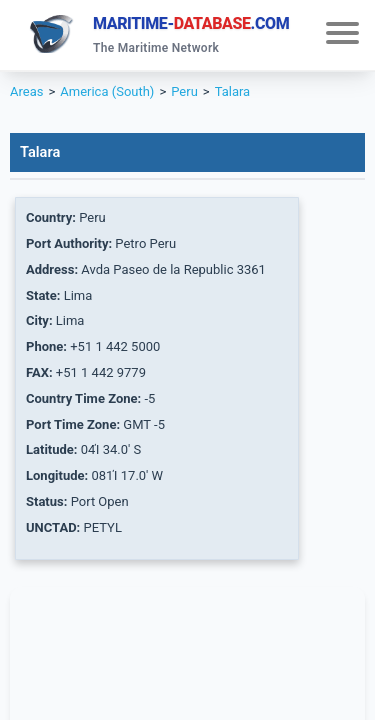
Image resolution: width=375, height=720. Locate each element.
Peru (184, 91)
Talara (233, 91)
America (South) (107, 91)
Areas (26, 91)
